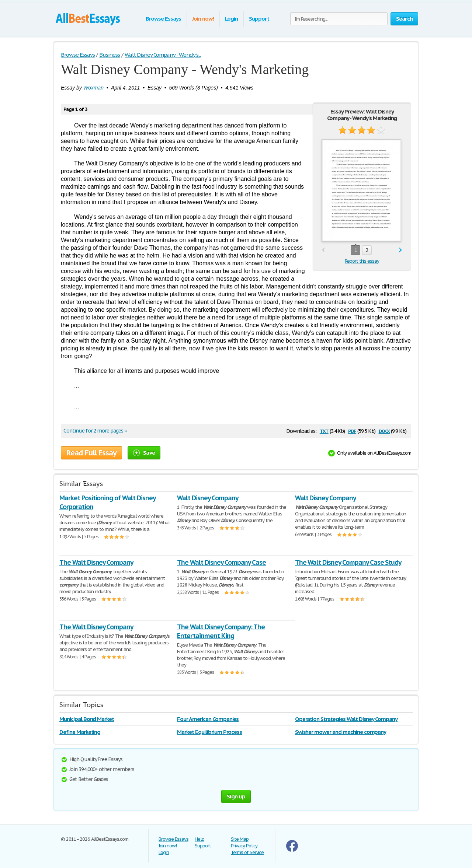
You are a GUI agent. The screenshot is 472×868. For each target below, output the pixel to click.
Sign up (236, 796)
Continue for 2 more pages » (95, 431)
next (401, 250)
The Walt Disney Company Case (221, 562)
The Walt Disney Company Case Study (348, 562)
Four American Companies (208, 719)
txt (324, 430)
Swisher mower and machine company (341, 732)
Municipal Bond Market (87, 719)
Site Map (240, 839)
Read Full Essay (91, 453)
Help (199, 839)
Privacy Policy (244, 846)
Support (259, 19)
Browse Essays (163, 19)
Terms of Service (247, 852)
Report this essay (362, 261)
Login (232, 19)
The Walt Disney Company (96, 562)
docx (384, 430)
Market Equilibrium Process (209, 732)
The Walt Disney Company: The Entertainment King (221, 631)
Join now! (203, 19)
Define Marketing (80, 732)
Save (144, 453)
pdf (352, 430)
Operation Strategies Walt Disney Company (346, 719)
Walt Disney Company (207, 498)
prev (323, 250)
